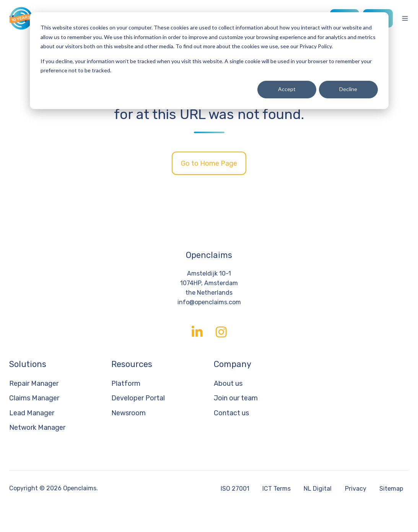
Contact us (231, 413)
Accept (287, 89)
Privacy (356, 489)
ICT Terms (276, 489)
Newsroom (128, 413)
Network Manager (37, 428)
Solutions (28, 364)
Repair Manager (34, 383)
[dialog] (209, 61)
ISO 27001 (235, 489)
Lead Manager (32, 413)
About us (228, 383)
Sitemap (391, 489)
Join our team (236, 398)
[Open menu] (405, 18)
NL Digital (318, 489)
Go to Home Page (209, 163)
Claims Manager (34, 398)
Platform (126, 383)
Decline (348, 89)
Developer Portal (138, 398)
